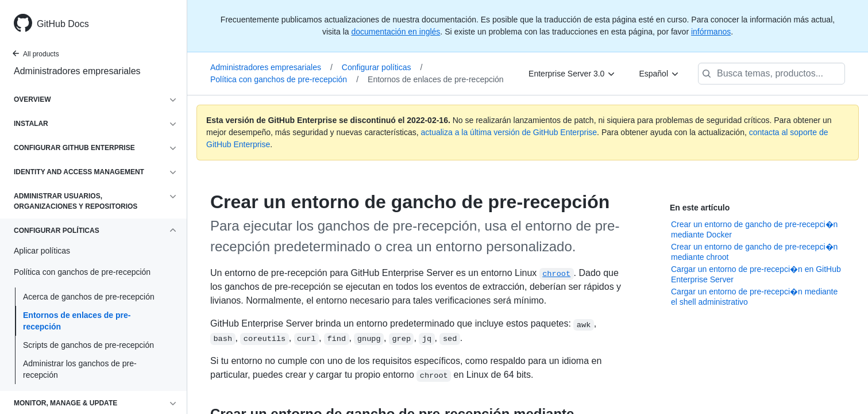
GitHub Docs (63, 24)
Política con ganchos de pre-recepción (284, 79)
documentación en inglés (396, 32)
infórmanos (711, 32)
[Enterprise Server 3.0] (572, 74)
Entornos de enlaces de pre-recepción (77, 321)
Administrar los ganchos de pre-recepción (80, 369)
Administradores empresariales (77, 71)
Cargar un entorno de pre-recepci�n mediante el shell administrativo (754, 297)
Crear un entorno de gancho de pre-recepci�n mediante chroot (754, 252)
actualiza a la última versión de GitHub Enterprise (509, 132)
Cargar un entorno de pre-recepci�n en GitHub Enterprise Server (756, 274)
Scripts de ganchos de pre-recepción (88, 345)
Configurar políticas (382, 67)
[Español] (659, 74)
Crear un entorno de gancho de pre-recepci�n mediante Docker (754, 229)
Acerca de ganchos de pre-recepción (89, 297)
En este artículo (700, 208)
